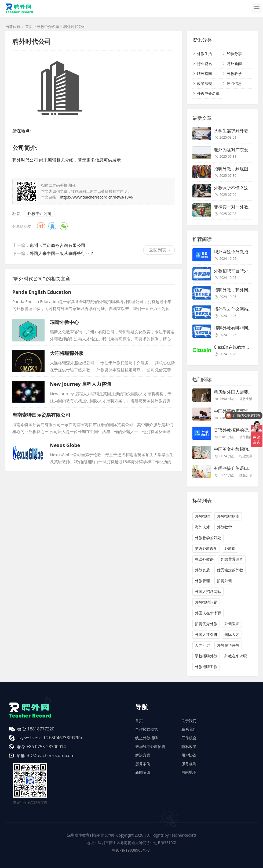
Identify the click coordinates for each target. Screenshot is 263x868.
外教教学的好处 (208, 538)
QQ (52, 226)
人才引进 (202, 645)
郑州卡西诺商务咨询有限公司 (57, 245)
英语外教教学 (206, 548)
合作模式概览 (147, 729)
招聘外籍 (224, 581)
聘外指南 (204, 73)
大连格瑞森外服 (67, 353)
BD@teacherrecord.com (51, 755)
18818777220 (41, 729)
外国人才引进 (206, 634)
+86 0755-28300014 (46, 747)
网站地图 (189, 772)
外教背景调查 (232, 559)
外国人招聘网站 (208, 591)
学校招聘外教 (206, 656)
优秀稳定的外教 (230, 570)
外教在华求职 (236, 656)
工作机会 (189, 738)
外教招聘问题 (206, 602)
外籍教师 (232, 624)
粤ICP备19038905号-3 (131, 850)
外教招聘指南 (228, 516)
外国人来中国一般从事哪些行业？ (62, 253)
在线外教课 (204, 559)
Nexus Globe (65, 445)
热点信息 (234, 83)
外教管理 (202, 581)
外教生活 (204, 54)
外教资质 (202, 570)
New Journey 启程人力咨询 (80, 384)
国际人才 (232, 634)
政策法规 (204, 83)
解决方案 (143, 755)
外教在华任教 (228, 645)
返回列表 (158, 250)
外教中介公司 (39, 213)
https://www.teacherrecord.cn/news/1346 (96, 197)
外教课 (230, 548)
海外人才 (202, 527)
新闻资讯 (143, 772)
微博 (41, 226)
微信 (64, 226)
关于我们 (189, 721)
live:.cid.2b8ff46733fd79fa (56, 738)
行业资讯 (204, 64)
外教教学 (234, 73)
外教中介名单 (48, 26)
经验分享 (234, 54)
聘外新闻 (234, 64)
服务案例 (143, 764)
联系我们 (189, 729)
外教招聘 (202, 516)
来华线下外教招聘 (150, 746)
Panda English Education (42, 292)
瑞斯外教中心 (64, 322)
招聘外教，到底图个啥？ (238, 169)
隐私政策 (189, 746)
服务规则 (189, 764)
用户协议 (189, 755)
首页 (29, 26)
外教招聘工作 (206, 667)
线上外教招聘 (147, 738)
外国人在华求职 (208, 613)
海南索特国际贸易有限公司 (41, 415)
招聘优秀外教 (206, 624)
